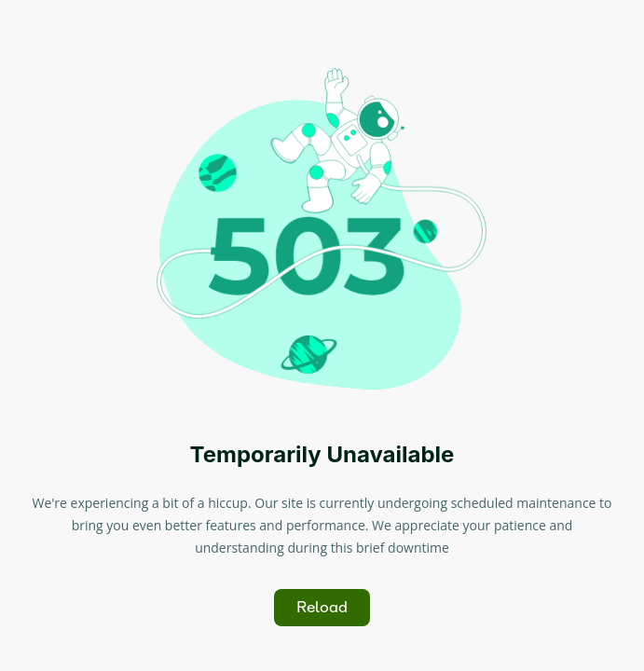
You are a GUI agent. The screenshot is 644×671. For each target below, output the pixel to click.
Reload (322, 607)
